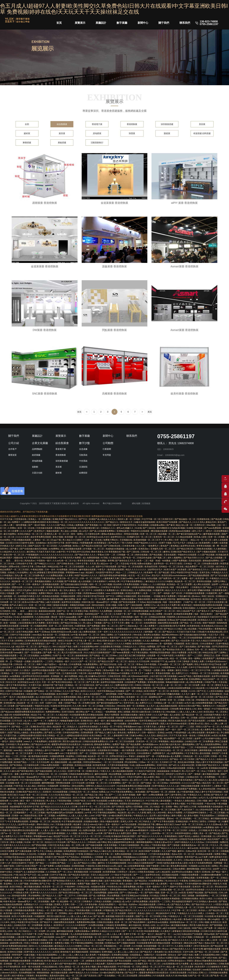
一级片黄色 (63, 664)
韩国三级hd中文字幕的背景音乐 (122, 525)
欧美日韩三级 (195, 652)
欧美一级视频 (10, 623)
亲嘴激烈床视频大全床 (80, 605)
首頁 (59, 23)
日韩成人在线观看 (29, 878)
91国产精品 (43, 934)
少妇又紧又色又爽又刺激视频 (132, 655)
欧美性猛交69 (65, 706)
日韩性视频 (81, 756)
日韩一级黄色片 (34, 584)
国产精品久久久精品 (173, 629)
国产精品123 (103, 661)
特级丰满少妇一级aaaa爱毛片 (96, 602)
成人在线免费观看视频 (203, 703)
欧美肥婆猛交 (101, 543)
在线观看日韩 (55, 741)
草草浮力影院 (176, 564)
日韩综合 (43, 979)
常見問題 (107, 455)
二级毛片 (208, 531)
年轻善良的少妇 (115, 887)
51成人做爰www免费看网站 (57, 629)
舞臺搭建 (27, 143)
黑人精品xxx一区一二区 (108, 564)
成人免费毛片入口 (180, 673)
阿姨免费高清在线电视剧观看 (130, 718)
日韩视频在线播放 (190, 898)
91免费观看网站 (91, 664)
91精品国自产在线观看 (192, 934)
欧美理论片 (40, 531)
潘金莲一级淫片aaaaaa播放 (64, 617)
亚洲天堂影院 (53, 623)
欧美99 (223, 735)
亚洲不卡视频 (166, 543)
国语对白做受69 (82, 919)
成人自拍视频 (85, 581)
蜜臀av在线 (15, 567)
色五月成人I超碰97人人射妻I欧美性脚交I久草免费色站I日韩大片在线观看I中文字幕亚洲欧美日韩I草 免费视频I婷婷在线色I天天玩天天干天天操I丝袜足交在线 (114, 9)
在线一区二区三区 (126, 664)
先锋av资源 (191, 851)
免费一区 (55, 901)
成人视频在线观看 (59, 762)
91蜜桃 (53, 863)
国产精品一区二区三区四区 (183, 759)
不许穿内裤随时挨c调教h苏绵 (38, 881)
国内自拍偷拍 (98, 605)
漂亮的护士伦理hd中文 (176, 774)
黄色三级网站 (108, 635)
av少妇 (202, 866)
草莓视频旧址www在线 (82, 709)
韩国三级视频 (188, 896)
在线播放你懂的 (91, 821)
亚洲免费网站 (195, 679)
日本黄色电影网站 (117, 697)
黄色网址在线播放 (152, 635)
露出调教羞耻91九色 (215, 907)
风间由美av (30, 561)
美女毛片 (156, 575)
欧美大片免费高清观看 (23, 916)
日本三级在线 (184, 928)
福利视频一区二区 (153, 632)
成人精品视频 (191, 629)
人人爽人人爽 (7, 525)
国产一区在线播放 (34, 652)
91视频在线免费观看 (13, 904)
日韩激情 (30, 976)
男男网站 (63, 913)
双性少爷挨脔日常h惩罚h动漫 (184, 572)
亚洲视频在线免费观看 (21, 961)
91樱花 (129, 919)
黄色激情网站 (42, 976)
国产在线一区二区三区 (168, 647)
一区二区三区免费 (97, 599)
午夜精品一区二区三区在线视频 (205, 673)
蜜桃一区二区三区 (134, 623)
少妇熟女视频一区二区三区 (172, 890)
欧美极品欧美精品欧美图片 (124, 836)
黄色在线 (74, 570)
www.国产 (60, 937)
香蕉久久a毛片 (211, 860)
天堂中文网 (155, 857)
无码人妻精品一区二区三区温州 (111, 777)
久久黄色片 (71, 650)
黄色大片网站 (195, 958)
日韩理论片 (123, 872)
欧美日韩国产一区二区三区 (163, 611)
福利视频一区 (10, 596)
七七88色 (14, 801)
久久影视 (142, 813)
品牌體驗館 (37, 449)
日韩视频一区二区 (126, 555)
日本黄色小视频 (178, 804)
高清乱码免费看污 (134, 593)
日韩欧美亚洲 (114, 676)
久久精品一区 (106, 727)
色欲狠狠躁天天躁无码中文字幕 (212, 617)
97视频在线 (109, 910)
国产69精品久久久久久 (45, 564)
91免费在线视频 (69, 697)
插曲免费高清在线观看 (168, 623)
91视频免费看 (41, 626)
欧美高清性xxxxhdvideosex (175, 575)
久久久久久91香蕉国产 (77, 925)
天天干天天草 (118, 623)
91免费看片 (181, 655)
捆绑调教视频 (183, 599)
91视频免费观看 (57, 756)
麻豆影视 (156, 898)
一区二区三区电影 (124, 738)
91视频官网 (159, 590)
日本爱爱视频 (150, 620)
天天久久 (33, 658)
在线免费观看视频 (54, 679)
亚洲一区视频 (80, 738)
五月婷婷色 (5, 611)
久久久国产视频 (161, 715)
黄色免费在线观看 (179, 866)
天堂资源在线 (21, 519)
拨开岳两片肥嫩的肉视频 (199, 590)
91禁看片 (189, 946)
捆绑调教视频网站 (145, 842)
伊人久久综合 (60, 771)
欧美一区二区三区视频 (93, 706)
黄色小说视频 (23, 709)
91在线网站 (23, 572)
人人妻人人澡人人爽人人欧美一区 (206, 940)
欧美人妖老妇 (62, 593)
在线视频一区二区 (122, 611)
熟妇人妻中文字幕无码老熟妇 (43, 578)
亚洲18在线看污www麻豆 (12, 652)
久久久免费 (39, 587)
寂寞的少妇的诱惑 (208, 718)
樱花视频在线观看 (160, 531)
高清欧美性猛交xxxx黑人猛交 (64, 632)
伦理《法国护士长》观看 (51, 703)
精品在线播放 (177, 741)
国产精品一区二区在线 (191, 623)
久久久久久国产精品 (56, 525)
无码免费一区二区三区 (11, 602)
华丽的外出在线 (42, 706)
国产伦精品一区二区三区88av (103, 655)
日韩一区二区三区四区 (91, 578)
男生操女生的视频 (83, 869)
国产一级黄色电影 (53, 780)
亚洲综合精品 (127, 590)
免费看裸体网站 (53, 712)
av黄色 (152, 774)
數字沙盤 (84, 443)
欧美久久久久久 (88, 691)
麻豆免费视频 (71, 676)
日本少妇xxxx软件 (43, 614)
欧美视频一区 (117, 937)
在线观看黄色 (89, 608)
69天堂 (47, 961)
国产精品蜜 (216, 519)
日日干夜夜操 (26, 836)
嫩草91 (167, 552)
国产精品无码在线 (108, 664)
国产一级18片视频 (37, 525)
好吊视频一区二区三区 (94, 549)
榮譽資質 (12, 455)
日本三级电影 (184, 661)
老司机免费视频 (141, 901)
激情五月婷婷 (12, 670)
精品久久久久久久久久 (136, 570)
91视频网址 (144, 667)
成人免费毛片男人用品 (74, 679)
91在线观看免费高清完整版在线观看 (87, 715)
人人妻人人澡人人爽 (130, 700)
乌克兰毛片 (214, 635)
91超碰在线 (88, 744)
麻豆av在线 (193, 848)
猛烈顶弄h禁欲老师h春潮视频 (113, 575)
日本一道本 (50, 570)
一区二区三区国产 (61, 898)
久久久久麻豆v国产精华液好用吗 (19, 771)
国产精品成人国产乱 (219, 833)
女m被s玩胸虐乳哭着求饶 (164, 599)
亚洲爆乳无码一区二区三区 (140, 537)
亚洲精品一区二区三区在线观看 (45, 700)
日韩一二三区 (77, 904)
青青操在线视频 (132, 534)
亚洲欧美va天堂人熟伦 (199, 724)
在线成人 (12, 572)
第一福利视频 (166, 644)
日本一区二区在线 (94, 540)
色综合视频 (99, 878)
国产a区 (172, 765)
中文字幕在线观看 (195, 804)
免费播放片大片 (31, 904)
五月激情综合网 (93, 534)
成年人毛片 (197, 531)
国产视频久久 (127, 768)
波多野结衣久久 (118, 537)
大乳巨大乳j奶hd (24, 590)
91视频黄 (28, 691)
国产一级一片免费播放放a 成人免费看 (145, 614)
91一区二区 (13, 928)
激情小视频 (177, 816)
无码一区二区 (201, 650)
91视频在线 (5, 830)
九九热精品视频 (42, 617)
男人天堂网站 (59, 614)
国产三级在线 (149, 528)
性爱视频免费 (87, 543)
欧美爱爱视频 (110, 872)
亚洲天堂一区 (51, 913)
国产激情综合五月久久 (126, 561)
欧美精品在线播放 (142, 629)
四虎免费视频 (100, 893)
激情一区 (131, 706)
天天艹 (3, 821)
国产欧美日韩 (29, 759)
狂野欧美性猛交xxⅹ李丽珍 (89, 670)
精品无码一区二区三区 (27, 647)
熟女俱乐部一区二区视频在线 (56, 635)
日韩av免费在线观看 (50, 765)
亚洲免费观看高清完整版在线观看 (41, 641)
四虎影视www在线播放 (180, 531)
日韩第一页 (216, 756)
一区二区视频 (73, 979)
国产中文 (83, 519)
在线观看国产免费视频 (136, 682)
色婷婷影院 (175, 783)
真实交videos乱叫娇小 (20, 810)
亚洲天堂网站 (57, 910)
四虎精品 (33, 979)
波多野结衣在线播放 (71, 602)
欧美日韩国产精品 (154, 937)
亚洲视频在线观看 (51, 584)
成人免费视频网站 (176, 753)
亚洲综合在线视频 (12, 934)
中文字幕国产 (151, 608)
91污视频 (108, 584)
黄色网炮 (34, 884)
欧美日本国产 (171, 570)
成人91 (33, 572)
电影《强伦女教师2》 (180, 587)
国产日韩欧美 (118, 807)
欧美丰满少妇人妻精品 (219, 830)
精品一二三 (122, 572)
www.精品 (37, 635)
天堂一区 (46, 682)
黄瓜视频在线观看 (16, 679)
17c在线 (107, 836)
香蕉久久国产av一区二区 (208, 727)
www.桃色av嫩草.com (54, 753)
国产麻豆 (171, 525)
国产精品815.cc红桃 (66, 670)
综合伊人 (25, 928)
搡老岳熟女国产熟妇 (194, 943)
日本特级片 (11, 744)
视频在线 (18, 558)
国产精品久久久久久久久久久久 (55, 807)
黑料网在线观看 (63, 783)
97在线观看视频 (48, 694)
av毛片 (188, 703)
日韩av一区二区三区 (149, 762)
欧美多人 (203, 910)
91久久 (120, 641)
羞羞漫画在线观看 (47, 611)
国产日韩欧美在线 (112, 546)
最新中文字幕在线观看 (106, 567)
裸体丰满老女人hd (188, 709)
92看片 (121, 605)
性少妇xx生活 (172, 881)
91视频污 (43, 878)
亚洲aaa (171, 620)
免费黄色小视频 (62, 943)
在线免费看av (132, 721)
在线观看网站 (211, 964)
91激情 (190, 528)
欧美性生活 (216, 922)
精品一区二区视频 (179, 658)
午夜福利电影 (180, 733)
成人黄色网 (162, 884)
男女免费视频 (114, 896)
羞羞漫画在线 (163, 587)
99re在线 (138, 635)
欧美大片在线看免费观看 (201, 863)
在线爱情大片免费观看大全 (107, 590)
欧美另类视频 (111, 845)
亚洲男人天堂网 (62, 904)
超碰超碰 (162, 620)
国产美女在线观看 (123, 961)
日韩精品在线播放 (151, 804)
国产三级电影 (174, 845)
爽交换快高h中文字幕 (166, 913)
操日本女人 (221, 567)
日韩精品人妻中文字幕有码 (47, 750)
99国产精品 (197, 928)
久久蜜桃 (161, 768)
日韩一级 (148, 780)
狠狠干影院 (9, 866)
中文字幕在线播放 (140, 652)
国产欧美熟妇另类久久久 (174, 650)
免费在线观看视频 (123, 854)
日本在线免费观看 (151, 724)
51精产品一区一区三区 (195, 602)
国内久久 (150, 878)
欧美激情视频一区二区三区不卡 (149, 540)
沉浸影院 (83, 467)
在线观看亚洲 (67, 919)
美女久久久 (155, 667)
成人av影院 (175, 715)
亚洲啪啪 (141, 706)
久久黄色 (179, 946)
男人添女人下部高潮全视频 (59, 801)
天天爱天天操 (35, 685)
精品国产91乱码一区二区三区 (67, 836)
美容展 (202, 124)
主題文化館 (37, 473)
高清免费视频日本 (27, 973)
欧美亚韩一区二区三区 (53, 887)
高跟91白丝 (132, 940)
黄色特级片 (65, 952)
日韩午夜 (114, 884)
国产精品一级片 (219, 872)
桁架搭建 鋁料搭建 (202, 133)
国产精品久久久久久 (206, 759)
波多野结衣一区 (161, 564)
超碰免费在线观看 (106, 718)
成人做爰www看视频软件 (137, 830)
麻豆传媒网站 (10, 534)
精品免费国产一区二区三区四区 (200, 567)
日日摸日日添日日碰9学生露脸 (20, 543)
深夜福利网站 (33, 694)
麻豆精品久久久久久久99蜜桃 (159, 581)
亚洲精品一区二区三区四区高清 (16, 673)
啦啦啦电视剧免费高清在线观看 (208, 605)
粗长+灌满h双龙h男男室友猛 (82, 913)
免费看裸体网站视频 (86, 922)
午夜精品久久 (175, 916)
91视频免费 (53, 786)
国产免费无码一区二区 (170, 578)
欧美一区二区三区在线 (84, 777)
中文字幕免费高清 (32, 558)
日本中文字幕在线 (59, 875)
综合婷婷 (117, 584)
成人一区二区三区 (75, 976)
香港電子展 (97, 124)
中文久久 (215, 845)
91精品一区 (159, 807)
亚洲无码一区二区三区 (164, 537)
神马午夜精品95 (202, 946)
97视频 (114, 602)
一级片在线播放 (119, 724)
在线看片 (49, 857)
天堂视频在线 (126, 540)
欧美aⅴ (77, 546)
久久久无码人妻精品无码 (205, 522)
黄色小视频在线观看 (110, 821)
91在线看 (209, 916)
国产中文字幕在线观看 (108, 759)
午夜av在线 (210, 804)
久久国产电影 (90, 827)
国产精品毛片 (147, 952)
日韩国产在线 (54, 673)
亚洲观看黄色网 (220, 590)
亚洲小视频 (111, 605)
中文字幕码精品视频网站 (34, 718)
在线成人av (193, 543)
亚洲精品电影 (182, 821)
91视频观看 (179, 644)
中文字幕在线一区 (126, 967)
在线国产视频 (94, 798)
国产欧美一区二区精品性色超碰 (137, 558)
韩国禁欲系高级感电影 (160, 652)
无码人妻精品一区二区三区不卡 (78, 590)
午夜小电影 (47, 777)
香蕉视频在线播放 (43, 581)
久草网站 (12, 528)
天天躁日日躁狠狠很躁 (192, 827)
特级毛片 (217, 884)
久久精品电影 (62, 715)
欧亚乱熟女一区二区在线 (215, 599)
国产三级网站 (221, 652)
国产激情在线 (92, 839)
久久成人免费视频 (151, 641)
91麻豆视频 (30, 955)
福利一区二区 (96, 584)
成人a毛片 (84, 531)
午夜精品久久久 (195, 795)
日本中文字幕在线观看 (199, 667)
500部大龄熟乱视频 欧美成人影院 (173, 863)
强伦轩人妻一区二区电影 (129, 519)
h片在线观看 (63, 768)
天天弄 (93, 564)
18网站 (119, 596)
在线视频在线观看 (46, 724)
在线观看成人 (87, 857)
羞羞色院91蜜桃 (57, 976)
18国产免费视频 (180, 561)
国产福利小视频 (152, 893)
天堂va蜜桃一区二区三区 (169, 664)
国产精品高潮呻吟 (138, 922)
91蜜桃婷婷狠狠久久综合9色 (23, 854)
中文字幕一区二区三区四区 (175, 830)
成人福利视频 (75, 762)
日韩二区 (148, 807)
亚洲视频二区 (57, 676)
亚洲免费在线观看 (47, 658)
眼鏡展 (167, 133)
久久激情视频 (220, 549)
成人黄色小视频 (191, 816)
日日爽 (127, 587)
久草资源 (126, 709)
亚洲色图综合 (166, 919)
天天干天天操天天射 (63, 777)
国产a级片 (13, 907)
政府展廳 (36, 455)
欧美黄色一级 (56, 590)
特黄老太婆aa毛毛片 (164, 842)
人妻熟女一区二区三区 (168, 727)
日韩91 (138, 685)
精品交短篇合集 (154, 602)
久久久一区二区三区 (92, 836)
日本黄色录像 (129, 546)
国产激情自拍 (54, 718)
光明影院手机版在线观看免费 (193, 839)
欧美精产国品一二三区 (183, 747)
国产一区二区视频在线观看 (92, 753)
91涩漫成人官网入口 (198, 973)
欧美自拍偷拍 (21, 940)
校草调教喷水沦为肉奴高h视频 (171, 528)
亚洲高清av (144, 549)
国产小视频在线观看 (207, 552)
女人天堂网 (204, 756)
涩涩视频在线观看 (23, 860)
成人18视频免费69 (35, 913)
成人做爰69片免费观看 (173, 857)
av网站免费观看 (156, 795)
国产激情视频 (216, 925)
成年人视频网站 (175, 558)
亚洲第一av (18, 816)
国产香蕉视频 (92, 525)
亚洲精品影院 (123, 531)
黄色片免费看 (16, 741)
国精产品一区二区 (100, 884)
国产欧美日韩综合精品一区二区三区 (68, 682)
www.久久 (80, 839)
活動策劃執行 (97, 143)
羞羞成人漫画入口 (146, 913)
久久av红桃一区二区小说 (65, 561)
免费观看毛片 (159, 753)
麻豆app (98, 709)
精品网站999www (170, 635)
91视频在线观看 (68, 596)
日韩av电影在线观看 (176, 768)
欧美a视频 (141, 792)
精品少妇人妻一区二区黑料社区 (191, 525)
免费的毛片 (54, 721)
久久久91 (223, 650)
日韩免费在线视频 (141, 611)
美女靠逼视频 (144, 596)
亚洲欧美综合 (87, 721)
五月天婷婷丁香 (30, 934)
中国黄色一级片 (44, 561)
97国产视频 (102, 816)
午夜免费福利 (41, 741)
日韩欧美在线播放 (105, 922)
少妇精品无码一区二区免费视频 (199, 741)
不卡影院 (118, 727)
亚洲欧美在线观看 (75, 614)
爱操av (190, 650)
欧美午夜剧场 (144, 898)
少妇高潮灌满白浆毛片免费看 (32, 623)
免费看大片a (150, 605)
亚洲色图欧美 (216, 694)
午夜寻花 (18, 786)
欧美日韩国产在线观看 (167, 522)
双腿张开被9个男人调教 (165, 638)
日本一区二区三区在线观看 (72, 567)
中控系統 (83, 461)
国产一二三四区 (195, 655)
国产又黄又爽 (93, 682)
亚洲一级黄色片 (113, 824)
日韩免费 (174, 709)
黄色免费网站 (135, 724)
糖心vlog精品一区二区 (218, 919)
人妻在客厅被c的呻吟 (26, 937)
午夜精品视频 (37, 570)
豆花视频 (10, 783)
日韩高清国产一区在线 (31, 818)
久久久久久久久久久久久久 (156, 759)
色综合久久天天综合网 (139, 661)
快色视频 (199, 528)
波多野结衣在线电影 (120, 608)
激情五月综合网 (66, 641)
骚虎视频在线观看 (116, 570)
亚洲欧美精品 (113, 869)
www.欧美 (165, 804)
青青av (139, 664)
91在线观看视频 (60, 792)
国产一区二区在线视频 (85, 667)
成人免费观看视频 (91, 558)
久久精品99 (202, 608)
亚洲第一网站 (172, 807)
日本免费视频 (76, 664)
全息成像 (83, 449)
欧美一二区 (143, 561)
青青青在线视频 (204, 546)
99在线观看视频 (49, 558)
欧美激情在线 (194, 626)
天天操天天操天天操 (46, 552)
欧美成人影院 (201, 537)
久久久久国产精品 (71, 691)
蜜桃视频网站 (189, 744)
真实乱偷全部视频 (186, 762)
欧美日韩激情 (192, 750)
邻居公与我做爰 (8, 593)
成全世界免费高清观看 (41, 537)
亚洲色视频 (125, 798)
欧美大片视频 (76, 593)
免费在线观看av (129, 599)
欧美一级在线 (190, 735)
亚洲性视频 (82, 688)
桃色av (95, 792)
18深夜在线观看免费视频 (143, 587)
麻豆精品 (175, 718)
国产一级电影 (164, 593)
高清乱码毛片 (132, 958)
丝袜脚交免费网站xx (90, 587)
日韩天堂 (160, 774)
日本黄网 (63, 774)
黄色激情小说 (213, 733)
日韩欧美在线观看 (38, 804)
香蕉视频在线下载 (147, 824)
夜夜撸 (172, 792)
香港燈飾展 (132, 124)
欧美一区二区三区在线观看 (80, 644)
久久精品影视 (199, 688)
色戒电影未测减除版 (115, 549)
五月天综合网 (37, 709)
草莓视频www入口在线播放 (136, 857)
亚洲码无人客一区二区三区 (57, 534)
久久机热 (218, 898)
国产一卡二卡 (18, 584)
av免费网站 (54, 549)
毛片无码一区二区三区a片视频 (178, 937)
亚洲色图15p (10, 703)
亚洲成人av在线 (165, 733)
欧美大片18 (137, 709)
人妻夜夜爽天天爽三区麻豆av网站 (118, 578)
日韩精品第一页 (190, 756)
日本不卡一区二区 (25, 629)
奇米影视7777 (157, 661)
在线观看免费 (130, 774)
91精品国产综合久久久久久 (60, 667)
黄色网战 (175, 546)
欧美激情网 (205, 543)
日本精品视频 (102, 620)
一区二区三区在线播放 (29, 655)
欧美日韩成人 (152, 890)
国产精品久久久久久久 (179, 940)
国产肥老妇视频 (117, 830)
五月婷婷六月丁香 (168, 762)
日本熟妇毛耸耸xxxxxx (216, 661)
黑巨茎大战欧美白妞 (141, 712)
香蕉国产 (216, 753)
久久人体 (90, 567)
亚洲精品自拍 (195, 881)
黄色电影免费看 (20, 896)
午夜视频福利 (33, 555)
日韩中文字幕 (82, 564)
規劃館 (35, 467)
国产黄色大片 (204, 611)
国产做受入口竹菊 (53, 733)
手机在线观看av (206, 629)
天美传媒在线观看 (45, 528)
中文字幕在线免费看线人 (133, 581)
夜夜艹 (38, 632)
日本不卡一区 (86, 807)
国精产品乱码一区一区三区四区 (43, 546)
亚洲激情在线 (204, 519)
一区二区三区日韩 (102, 807)
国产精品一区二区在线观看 (131, 567)
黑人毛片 (186, 771)
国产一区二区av (199, 771)
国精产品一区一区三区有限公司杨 (73, 611)
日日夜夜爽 (97, 910)
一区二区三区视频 (37, 813)
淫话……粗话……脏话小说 (25, 611)
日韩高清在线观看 (164, 860)
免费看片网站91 (111, 540)
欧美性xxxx (151, 658)
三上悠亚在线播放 (215, 691)
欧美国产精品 (124, 878)
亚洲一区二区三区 (149, 534)
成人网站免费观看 (195, 682)
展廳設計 (101, 23)
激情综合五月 (126, 522)
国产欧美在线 (211, 893)
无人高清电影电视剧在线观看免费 (86, 934)
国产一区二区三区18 (56, 644)
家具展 (62, 133)
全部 (27, 124)
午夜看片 (10, 608)
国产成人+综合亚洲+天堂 (183, 641)
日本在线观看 (212, 842)
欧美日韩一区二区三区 (14, 555)
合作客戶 (12, 449)
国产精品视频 (156, 555)
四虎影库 (47, 792)
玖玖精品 (154, 896)
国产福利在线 (123, 667)
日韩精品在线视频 (157, 617)
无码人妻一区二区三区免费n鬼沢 (30, 575)
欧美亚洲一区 (202, 578)
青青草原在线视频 (86, 561)
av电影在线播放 (146, 810)
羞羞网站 (153, 697)
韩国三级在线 (208, 596)
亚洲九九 (46, 970)
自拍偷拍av (41, 543)
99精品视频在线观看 (190, 786)
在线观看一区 (27, 626)
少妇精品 (117, 901)
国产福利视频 (25, 738)
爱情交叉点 (209, 655)
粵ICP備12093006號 (112, 503)
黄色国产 (222, 522)
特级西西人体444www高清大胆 (182, 617)
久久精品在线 (115, 558)
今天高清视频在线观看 (116, 863)
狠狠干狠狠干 (126, 827)
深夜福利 (92, 759)
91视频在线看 (130, 596)
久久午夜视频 (47, 904)
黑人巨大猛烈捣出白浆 (72, 652)
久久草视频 (51, 872)
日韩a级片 (202, 632)
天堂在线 (124, 564)
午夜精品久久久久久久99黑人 (191, 913)
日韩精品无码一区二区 (47, 774)
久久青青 (69, 575)
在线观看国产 (209, 658)
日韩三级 (190, 700)
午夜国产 (18, 872)
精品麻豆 (90, 572)
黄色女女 (172, 955)
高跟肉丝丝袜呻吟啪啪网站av (120, 964)
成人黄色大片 (136, 780)
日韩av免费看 (179, 869)
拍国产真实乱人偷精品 (18, 733)
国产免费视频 (94, 626)
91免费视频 (62, 570)
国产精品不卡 (46, 922)
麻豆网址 (31, 552)
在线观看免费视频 (21, 715)
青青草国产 (5, 614)
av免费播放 (137, 620)
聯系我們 (185, 23)
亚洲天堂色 (205, 572)
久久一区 (155, 700)
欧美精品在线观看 (205, 854)
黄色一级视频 (168, 670)
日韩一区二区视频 (189, 718)
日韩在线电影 (127, 617)
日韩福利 (48, 839)
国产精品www (8, 712)
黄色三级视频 (124, 712)
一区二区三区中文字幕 (200, 670)
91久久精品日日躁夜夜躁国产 (210, 641)
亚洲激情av (65, 786)
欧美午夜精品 (72, 543)
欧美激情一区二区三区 (89, 635)
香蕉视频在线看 (81, 872)
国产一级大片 (85, 617)
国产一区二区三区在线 (189, 730)
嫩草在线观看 (101, 774)
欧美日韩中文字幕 (56, 543)
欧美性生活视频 (68, 810)
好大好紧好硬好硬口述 (89, 528)
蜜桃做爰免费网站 (211, 561)
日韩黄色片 (197, 587)
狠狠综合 (123, 970)
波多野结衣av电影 (27, 824)
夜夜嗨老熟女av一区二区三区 (20, 827)
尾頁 (150, 412)
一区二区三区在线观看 (113, 762)
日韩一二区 (110, 555)
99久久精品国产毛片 (186, 611)
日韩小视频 (202, 801)
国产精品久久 (169, 632)
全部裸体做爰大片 (124, 629)
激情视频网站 (108, 738)
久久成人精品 (95, 747)
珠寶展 (132, 133)
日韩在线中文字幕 (25, 564)
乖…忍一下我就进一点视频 (18, 661)
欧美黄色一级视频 (106, 658)
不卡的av (141, 602)
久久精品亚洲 (65, 890)
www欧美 (207, 970)
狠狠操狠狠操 (43, 973)
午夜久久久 (106, 771)
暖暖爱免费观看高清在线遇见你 (30, 712)
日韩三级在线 (43, 599)
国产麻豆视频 (204, 647)
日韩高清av (110, 706)
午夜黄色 (109, 848)
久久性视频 (58, 581)
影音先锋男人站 (41, 590)
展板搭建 (62, 143)
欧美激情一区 (151, 572)
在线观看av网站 (158, 525)
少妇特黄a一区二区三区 (162, 833)
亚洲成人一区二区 (70, 718)
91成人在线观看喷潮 (24, 617)
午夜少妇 (18, 875)
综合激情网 (11, 658)
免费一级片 (142, 795)
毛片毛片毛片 (180, 543)
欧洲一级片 (82, 599)
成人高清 (213, 780)
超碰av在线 (163, 658)
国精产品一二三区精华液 (43, 688)
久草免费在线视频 (131, 584)
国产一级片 (171, 730)
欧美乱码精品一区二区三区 (31, 534)
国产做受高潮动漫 (104, 907)
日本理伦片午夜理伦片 (112, 587)
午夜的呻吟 (70, 887)
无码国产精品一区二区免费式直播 (80, 703)
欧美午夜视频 (129, 795)
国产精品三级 (92, 795)
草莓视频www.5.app (75, 572)
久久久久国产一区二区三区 (84, 661)
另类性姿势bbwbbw (92, 762)
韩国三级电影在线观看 (58, 605)
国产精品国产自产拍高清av (67, 857)
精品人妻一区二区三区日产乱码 (103, 688)
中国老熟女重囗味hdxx (11, 718)
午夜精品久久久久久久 (11, 620)
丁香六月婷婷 (126, 543)
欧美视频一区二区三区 (75, 537)
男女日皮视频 (25, 730)
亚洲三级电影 (94, 738)
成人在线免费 (88, 907)
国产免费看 (49, 866)
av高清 (215, 735)
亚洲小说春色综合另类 (73, 780)
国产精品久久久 (50, 896)
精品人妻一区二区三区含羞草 (20, 753)
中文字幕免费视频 (220, 709)
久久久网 (141, 546)
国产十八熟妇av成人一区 (131, 626)
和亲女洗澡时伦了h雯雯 (23, 863)
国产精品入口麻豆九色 (106, 733)
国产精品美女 (141, 881)
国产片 (103, 839)
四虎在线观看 (195, 561)
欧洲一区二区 (122, 922)
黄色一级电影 (204, 709)
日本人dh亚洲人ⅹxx (26, 724)
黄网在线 (177, 608)
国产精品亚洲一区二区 (192, 715)
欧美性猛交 (187, 605)
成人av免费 (132, 549)
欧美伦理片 (207, 786)
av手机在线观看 (129, 824)
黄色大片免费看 (175, 813)
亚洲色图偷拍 (171, 836)
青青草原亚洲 (146, 638)
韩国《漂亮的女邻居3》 (131, 759)
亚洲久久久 (153, 789)
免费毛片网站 (220, 581)
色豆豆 (131, 575)
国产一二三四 (115, 795)
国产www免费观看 (213, 528)
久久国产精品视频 (207, 555)
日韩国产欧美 (211, 682)
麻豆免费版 (101, 561)
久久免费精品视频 (55, 575)
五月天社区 (17, 721)
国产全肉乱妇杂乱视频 (100, 724)
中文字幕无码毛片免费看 (70, 558)
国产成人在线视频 (215, 558)
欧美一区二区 (7, 860)
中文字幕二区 (78, 818)
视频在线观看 (53, 531)
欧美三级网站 (212, 866)
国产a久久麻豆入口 (19, 605)
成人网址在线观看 (202, 584)
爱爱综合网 (17, 587)
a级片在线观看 (53, 602)
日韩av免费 (41, 567)
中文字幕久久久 (64, 638)
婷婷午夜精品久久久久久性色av (190, 842)
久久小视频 (72, 833)
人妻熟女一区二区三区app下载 (47, 540)
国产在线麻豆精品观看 (186, 620)
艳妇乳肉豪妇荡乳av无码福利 (60, 813)
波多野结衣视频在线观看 (44, 670)
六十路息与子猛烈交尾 (43, 620)
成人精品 (8, 925)
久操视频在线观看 (220, 670)
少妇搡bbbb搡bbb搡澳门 (212, 875)
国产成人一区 (57, 827)
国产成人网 (99, 916)
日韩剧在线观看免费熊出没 (96, 741)
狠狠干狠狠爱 (209, 623)
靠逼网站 (71, 756)
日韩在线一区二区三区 (151, 552)
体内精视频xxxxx (151, 744)
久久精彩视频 (159, 584)
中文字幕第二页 (137, 890)
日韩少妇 (129, 670)
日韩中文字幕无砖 (14, 691)
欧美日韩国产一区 (34, 866)
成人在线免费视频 (137, 970)
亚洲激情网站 (36, 839)
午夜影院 (157, 650)
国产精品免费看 (134, 744)
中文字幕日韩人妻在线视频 (52, 650)
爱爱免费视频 (130, 887)
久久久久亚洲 (23, 537)
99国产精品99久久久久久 (146, 543)
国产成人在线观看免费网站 (103, 531)
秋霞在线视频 (57, 599)
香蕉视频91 (128, 881)
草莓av (101, 555)
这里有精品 (106, 679)
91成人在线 (21, 919)
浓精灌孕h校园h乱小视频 (186, 833)
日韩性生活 (79, 638)
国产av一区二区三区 (11, 833)
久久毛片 (186, 694)
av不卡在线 (140, 578)
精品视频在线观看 (9, 655)
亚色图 (134, 667)
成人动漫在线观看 (44, 697)
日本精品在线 (119, 679)
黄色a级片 (44, 869)
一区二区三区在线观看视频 (190, 638)
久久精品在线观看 (184, 537)
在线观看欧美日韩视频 (111, 647)
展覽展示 (80, 23)
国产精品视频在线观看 (91, 730)
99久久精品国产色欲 (62, 647)
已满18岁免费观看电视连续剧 (14, 946)
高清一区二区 (208, 685)
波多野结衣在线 (188, 546)
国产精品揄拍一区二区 (185, 519)
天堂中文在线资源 (216, 602)
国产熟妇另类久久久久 (86, 555)
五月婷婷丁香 (120, 614)
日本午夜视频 (150, 664)
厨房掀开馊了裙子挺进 (53, 685)
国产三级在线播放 (188, 647)
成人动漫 (39, 629)
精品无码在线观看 (163, 747)
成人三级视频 (138, 878)
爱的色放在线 (121, 848)
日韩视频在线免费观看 (154, 730)
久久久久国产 (27, 531)
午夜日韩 (83, 673)
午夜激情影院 (72, 753)
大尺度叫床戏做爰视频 (118, 765)
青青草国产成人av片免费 (196, 857)
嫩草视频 (12, 789)
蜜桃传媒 (8, 750)
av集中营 (61, 552)
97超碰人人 (146, 584)
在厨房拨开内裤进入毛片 (30, 596)
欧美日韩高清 (175, 952)
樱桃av (159, 824)
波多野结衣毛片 (155, 570)
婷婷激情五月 (138, 801)
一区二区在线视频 (183, 818)
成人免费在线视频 (88, 632)
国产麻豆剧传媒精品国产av (189, 534)
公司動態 (108, 443)
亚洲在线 (115, 768)
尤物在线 (82, 759)
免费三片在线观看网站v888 (86, 647)
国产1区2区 (177, 593)
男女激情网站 (113, 700)
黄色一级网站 (78, 534)
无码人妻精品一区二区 (69, 967)
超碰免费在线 (16, 943)
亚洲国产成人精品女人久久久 (103, 519)
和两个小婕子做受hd (46, 664)
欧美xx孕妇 (125, 620)
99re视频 (221, 789)
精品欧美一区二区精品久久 (66, 727)
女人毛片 (101, 667)
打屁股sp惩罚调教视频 (108, 804)
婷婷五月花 (22, 546)
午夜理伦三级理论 (198, 821)
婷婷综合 (42, 786)
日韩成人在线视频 (54, 851)
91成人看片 (111, 878)
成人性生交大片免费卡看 (169, 605)
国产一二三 (139, 875)
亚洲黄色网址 (108, 629)
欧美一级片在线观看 (59, 934)
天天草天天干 (138, 673)
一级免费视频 (110, 712)
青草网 (111, 561)
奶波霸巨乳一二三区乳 (43, 661)
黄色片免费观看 (169, 596)
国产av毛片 (114, 543)
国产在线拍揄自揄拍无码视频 (34, 549)
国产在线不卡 (147, 747)
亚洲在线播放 (189, 608)
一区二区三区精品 (201, 818)
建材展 (27, 133)
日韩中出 (20, 866)
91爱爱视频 (81, 626)
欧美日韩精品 (16, 887)
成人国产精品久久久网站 (85, 863)
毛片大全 (115, 617)
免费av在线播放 (145, 564)
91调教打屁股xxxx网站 (176, 958)
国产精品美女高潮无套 (92, 546)
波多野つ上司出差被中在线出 (208, 738)
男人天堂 (111, 949)
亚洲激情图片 (21, 813)
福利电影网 (13, 780)
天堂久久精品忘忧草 (22, 644)
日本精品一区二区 (192, 564)
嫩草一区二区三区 (200, 694)
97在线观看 (119, 919)
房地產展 (97, 133)
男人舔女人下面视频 (93, 623)
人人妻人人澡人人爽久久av (80, 916)
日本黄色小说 (159, 712)
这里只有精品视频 (25, 632)
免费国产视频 (119, 744)
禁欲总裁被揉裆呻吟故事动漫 (121, 842)
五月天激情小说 (59, 608)
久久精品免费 (213, 688)
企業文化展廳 (40, 443)
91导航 (104, 558)
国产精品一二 (42, 863)
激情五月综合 (182, 670)
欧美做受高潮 (151, 567)
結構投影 (83, 473)
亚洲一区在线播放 (73, 827)
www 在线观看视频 (115, 593)
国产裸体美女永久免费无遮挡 (118, 833)
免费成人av (45, 608)
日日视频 (203, 830)
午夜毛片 (102, 570)
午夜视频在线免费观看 (195, 593)
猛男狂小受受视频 (134, 807)
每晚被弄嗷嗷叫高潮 (175, 682)
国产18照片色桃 (186, 955)
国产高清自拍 (92, 780)
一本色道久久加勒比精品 (184, 801)
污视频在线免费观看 (190, 875)
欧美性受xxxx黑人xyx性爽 (91, 833)
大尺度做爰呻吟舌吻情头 (97, 638)
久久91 (193, 691)
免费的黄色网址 (28, 798)
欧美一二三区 (150, 593)
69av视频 (211, 525)
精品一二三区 (12, 756)
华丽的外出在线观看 (140, 531)
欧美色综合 (196, 599)
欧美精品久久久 (206, 620)
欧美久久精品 (16, 747)
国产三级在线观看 (134, 605)
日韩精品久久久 (108, 528)
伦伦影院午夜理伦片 (105, 572)
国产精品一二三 (211, 587)
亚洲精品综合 (65, 798)
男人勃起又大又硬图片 (73, 540)
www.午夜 (55, 869)
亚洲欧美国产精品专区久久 (65, 519)
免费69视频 (137, 688)
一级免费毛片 (153, 546)
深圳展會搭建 (167, 124)
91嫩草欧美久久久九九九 (168, 827)
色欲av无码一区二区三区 (183, 854)
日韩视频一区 (101, 857)
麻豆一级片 (100, 721)
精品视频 (29, 750)
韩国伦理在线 (31, 816)
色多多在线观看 (26, 907)
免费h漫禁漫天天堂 (35, 679)
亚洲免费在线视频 (156, 682)
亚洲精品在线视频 (27, 599)
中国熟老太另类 (22, 893)
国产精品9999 (53, 810)
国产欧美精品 (16, 765)
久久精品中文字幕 (147, 940)
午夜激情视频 (201, 747)
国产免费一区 (211, 928)
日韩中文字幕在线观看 (21, 635)
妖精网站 (20, 641)
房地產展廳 (37, 461)
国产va (107, 623)
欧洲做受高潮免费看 (184, 614)
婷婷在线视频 (142, 555)
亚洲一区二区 (55, 626)
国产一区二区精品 (135, 691)
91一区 (103, 525)
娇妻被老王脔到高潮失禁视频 (51, 572)
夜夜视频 (110, 916)
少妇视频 (211, 721)
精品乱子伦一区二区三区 (43, 715)
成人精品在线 (197, 964)
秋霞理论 (94, 611)
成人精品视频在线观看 (72, 549)
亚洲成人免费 (198, 661)
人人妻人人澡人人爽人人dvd (189, 712)
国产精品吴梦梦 (219, 611)
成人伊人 (29, 721)
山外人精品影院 (163, 872)
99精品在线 (53, 567)
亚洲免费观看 (87, 733)
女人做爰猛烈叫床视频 (34, 872)
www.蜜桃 (165, 641)
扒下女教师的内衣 (124, 635)
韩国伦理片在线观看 (125, 916)
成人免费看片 (14, 522)
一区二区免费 (39, 931)
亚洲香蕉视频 (78, 866)
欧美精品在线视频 (51, 596)
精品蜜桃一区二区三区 (71, 901)
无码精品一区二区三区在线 (171, 567)
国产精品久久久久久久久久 (151, 836)
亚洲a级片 (176, 771)
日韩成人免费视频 (76, 525)
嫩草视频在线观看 (212, 534)
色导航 (207, 795)
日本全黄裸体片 (100, 581)
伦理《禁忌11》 (182, 540)
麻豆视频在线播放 (219, 818)
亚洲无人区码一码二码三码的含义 (136, 821)
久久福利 (10, 890)
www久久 (98, 644)
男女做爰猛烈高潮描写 (98, 890)
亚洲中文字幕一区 (76, 771)
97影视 (133, 564)
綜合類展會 (62, 124)
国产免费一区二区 (52, 652)
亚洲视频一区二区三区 (40, 821)
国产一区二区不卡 (67, 896)
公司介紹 (14, 443)
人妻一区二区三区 (173, 685)
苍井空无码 (129, 703)
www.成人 (143, 907)
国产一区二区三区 (119, 661)
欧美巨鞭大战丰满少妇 (170, 744)
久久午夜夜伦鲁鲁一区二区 (84, 898)
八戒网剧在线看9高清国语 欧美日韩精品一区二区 (45, 522)
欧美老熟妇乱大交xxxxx (213, 626)
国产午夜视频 (71, 581)
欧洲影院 (80, 813)
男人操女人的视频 (69, 531)
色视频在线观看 (42, 827)
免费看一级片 (188, 578)
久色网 (215, 543)
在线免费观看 (150, 623)
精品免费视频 (95, 673)
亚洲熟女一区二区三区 (20, 688)
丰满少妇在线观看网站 (47, 955)
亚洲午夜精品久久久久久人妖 (166, 786)
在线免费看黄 (47, 943)
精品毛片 (145, 700)
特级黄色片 (45, 730)
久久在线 (29, 587)
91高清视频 (143, 525)
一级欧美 (135, 650)
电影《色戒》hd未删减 (160, 561)
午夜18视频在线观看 (22, 540)
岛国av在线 (156, 830)
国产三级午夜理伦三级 (176, 795)
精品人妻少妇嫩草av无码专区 (93, 676)
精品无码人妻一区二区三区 (84, 658)
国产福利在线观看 (25, 706)
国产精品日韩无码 (186, 549)
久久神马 (178, 860)
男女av (152, 768)
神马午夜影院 (75, 608)
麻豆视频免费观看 (115, 721)
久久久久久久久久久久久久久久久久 (57, 555)
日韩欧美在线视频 (204, 549)
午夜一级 (119, 670)
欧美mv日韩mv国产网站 (34, 602)
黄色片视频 (58, 537)
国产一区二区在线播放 (27, 593)
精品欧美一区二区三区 (23, 581)
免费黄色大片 (209, 706)
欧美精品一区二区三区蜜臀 (180, 584)
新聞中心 (143, 23)
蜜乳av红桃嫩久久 (125, 528)
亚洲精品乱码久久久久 (80, 860)
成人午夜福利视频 (186, 792)
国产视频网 (188, 664)
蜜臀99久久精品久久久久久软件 (101, 786)
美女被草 (168, 614)
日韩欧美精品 (93, 679)
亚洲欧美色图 (21, 979)
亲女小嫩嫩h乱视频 (94, 881)
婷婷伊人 (27, 620)
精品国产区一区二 (33, 747)
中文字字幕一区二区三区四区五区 (158, 519)
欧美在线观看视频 (106, 898)
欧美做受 (183, 570)
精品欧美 (122, 813)
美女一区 (103, 795)
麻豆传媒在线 (135, 925)
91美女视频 (152, 578)
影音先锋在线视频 (148, 958)
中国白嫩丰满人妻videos (189, 596)
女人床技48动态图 (186, 765)
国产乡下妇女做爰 (219, 575)
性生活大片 (12, 682)
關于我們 (164, 23)
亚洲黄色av (110, 943)
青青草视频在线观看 (36, 964)
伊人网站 (169, 540)
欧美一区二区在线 (26, 528)
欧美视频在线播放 (130, 715)
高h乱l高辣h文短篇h (106, 641)
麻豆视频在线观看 (211, 774)
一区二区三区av (143, 575)
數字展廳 (122, 23)
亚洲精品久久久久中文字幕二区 (99, 854)
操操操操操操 (82, 655)
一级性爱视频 (21, 525)
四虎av (161, 958)
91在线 (138, 528)
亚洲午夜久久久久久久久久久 (17, 845)
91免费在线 (38, 961)
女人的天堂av (164, 925)
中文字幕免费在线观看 (18, 821)
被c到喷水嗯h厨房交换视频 (25, 650)
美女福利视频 (137, 608)
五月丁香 (59, 620)
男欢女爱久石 (132, 747)
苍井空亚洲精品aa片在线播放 (116, 673)
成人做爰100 (6, 715)
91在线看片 (83, 724)
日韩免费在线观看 (211, 564)
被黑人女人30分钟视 (157, 813)
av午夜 (74, 635)
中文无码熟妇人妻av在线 (206, 901)
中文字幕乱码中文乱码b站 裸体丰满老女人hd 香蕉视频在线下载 (96, 552)
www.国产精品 (185, 676)
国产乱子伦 (39, 851)
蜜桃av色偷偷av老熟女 (112, 534)
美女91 (133, 872)
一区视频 (156, 596)
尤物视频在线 (10, 839)
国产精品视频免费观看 (199, 575)
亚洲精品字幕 (7, 664)
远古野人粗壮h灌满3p (160, 816)
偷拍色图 (114, 620)
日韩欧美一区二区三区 (170, 896)
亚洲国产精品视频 (195, 893)
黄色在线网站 (37, 733)
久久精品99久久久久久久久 (13, 552)
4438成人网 (114, 581)
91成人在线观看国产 (93, 694)
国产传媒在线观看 (44, 771)
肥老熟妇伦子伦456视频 (66, 528)
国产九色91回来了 (186, 810)
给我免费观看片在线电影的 (211, 807)
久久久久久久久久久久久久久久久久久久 (152, 910)
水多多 (36, 730)
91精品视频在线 (50, 967)
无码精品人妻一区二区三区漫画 (169, 703)
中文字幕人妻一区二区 (85, 641)
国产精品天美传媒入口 (71, 623)
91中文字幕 (218, 970)
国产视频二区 (160, 558)
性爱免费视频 (108, 928)
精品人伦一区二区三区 (201, 540)
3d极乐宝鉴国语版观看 (145, 522)
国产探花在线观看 (112, 709)
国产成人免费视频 (9, 738)
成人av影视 (171, 661)
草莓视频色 (164, 741)
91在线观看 (102, 801)
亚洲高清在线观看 (101, 617)
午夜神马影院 (168, 655)
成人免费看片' (151, 626)
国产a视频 (142, 774)
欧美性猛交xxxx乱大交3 (98, 537)
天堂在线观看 (170, 555)
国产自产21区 (30, 875)
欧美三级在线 (192, 644)
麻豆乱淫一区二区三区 (157, 970)
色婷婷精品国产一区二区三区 (99, 614)
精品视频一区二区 (167, 534)
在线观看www (169, 667)
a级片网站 (102, 842)
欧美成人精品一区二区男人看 (71, 845)
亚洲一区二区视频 (217, 537)
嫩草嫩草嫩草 (114, 599)
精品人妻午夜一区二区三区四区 (92, 697)
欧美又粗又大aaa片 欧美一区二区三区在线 (28, 795)
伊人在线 (34, 789)
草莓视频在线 (203, 700)
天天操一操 (25, 756)
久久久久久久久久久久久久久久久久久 (87, 522)
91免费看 (179, 697)
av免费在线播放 (116, 801)
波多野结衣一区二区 (66, 688)
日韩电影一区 (215, 821)
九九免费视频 (65, 546)
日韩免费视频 (166, 608)
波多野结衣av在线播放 (182, 872)
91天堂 (140, 931)
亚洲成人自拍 (149, 925)
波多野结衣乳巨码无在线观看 (36, 676)
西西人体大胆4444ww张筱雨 (135, 676)
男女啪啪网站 (35, 896)
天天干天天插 (176, 735)
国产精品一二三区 (21, 727)
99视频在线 (125, 688)
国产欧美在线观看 (128, 602)
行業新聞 (107, 449)
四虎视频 (47, 519)
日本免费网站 (115, 783)
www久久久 (9, 970)
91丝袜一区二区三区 (34, 842)
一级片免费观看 (128, 750)
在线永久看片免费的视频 (26, 869)
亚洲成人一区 (35, 519)
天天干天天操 (7, 519)
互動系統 (83, 455)
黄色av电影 (109, 670)
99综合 (125, 780)
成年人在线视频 (20, 768)
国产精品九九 (112, 522)
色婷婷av (133, 904)
